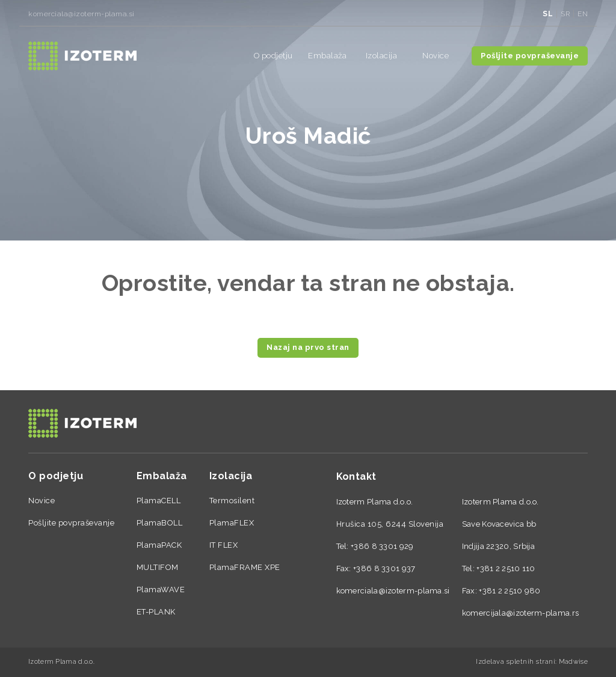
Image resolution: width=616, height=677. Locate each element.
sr (565, 14)
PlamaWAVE (161, 590)
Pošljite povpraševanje (530, 56)
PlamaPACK (159, 545)
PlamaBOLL (160, 523)
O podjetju (273, 56)
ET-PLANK (156, 612)
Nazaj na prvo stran (308, 347)
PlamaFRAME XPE (245, 567)
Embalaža (327, 56)
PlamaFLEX (232, 523)
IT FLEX (224, 545)
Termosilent (232, 501)
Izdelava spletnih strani (516, 662)
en (583, 14)
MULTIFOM (158, 567)
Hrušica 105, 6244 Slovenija (390, 524)
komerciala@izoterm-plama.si (82, 14)
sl (548, 14)
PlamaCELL (159, 501)
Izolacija (382, 56)
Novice (436, 56)
